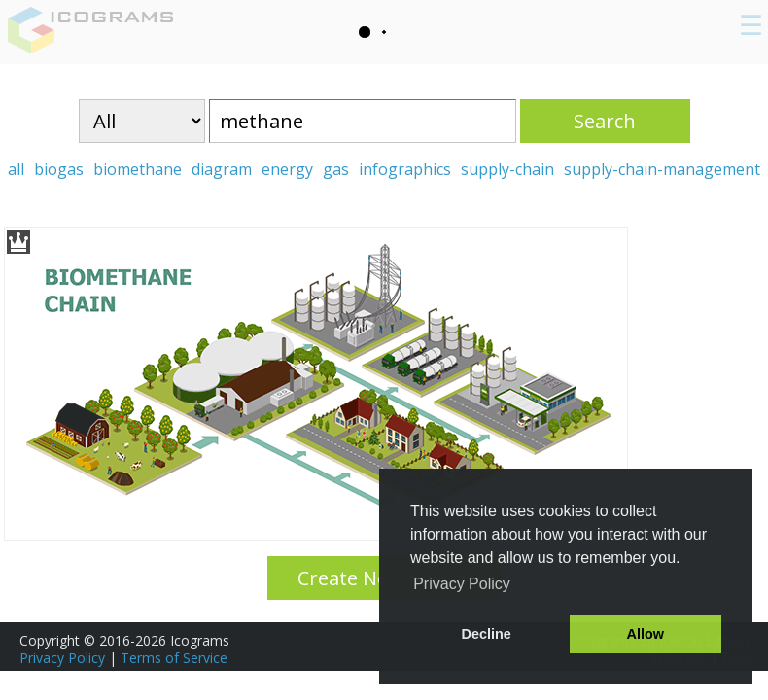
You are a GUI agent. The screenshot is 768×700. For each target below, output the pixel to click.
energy (287, 169)
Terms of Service (174, 658)
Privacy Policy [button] (462, 584)
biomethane (138, 169)
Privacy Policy (62, 658)
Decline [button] (487, 634)
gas (336, 169)
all (16, 169)
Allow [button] (646, 634)
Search (605, 121)
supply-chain (507, 169)
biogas (59, 169)
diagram (222, 169)
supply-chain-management (662, 169)
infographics (405, 169)
